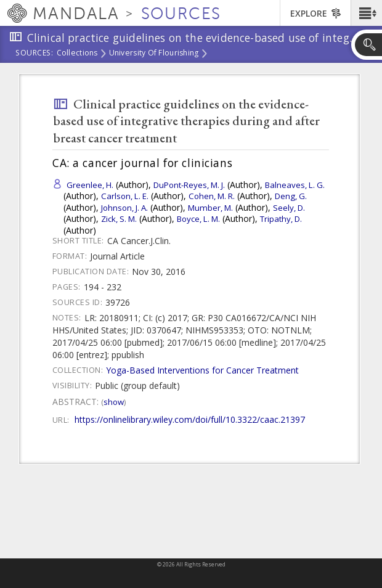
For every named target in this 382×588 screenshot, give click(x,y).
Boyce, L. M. (198, 219)
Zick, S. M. (119, 219)
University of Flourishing (154, 54)
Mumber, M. (210, 208)
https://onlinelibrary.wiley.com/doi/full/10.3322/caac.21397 (190, 419)
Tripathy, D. (281, 219)
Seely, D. (289, 208)
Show (114, 402)
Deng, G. (291, 196)
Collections (77, 54)
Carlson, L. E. (125, 196)
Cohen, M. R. (212, 196)
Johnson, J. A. (124, 208)
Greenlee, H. (90, 185)
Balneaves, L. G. (295, 185)
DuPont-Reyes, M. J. (189, 185)
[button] (366, 13)
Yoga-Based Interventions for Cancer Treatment (202, 370)
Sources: (35, 54)
